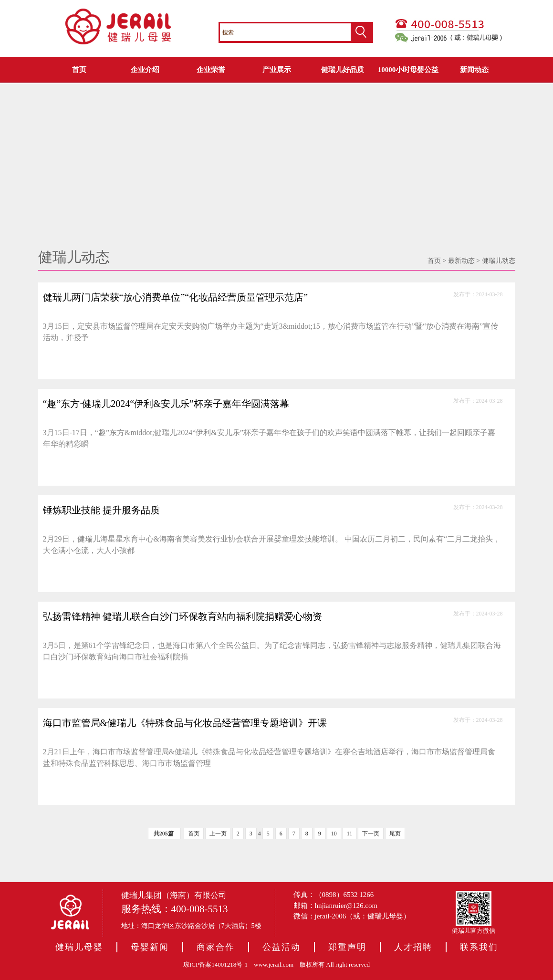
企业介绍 (145, 70)
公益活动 (282, 947)
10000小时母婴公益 (408, 70)
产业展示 (277, 70)
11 (350, 834)
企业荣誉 (211, 70)
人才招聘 (413, 947)
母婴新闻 (150, 947)
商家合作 (216, 947)
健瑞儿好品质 (343, 70)
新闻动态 (474, 70)
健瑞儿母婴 (79, 947)
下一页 (371, 834)
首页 (79, 70)
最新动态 (461, 261)
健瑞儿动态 (499, 261)
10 (334, 834)
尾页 (395, 834)
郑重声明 (347, 947)
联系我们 (479, 947)
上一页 (218, 834)
